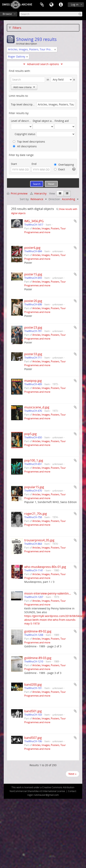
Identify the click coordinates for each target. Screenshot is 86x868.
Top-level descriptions (29, 142)
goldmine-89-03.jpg (38, 658)
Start (14, 164)
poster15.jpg (33, 274)
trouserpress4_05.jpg (39, 540)
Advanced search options (43, 64)
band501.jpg (33, 711)
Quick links (61, 5)
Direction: (55, 199)
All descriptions (25, 146)
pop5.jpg (30, 434)
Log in (75, 4)
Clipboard (42, 5)
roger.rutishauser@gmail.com (43, 795)
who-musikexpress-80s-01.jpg (45, 567)
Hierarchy (39, 193)
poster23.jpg (33, 327)
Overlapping (64, 165)
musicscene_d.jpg (37, 407)
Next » (72, 774)
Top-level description (23, 104)
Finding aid (62, 121)
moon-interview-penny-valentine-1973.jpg (54, 593)
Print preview (17, 193)
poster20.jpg (33, 301)
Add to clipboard (75, 221)
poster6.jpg (32, 248)
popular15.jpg (34, 487)
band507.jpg (33, 738)
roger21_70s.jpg (36, 514)
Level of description (22, 121)
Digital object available (43, 121)
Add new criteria (24, 87)
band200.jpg (33, 684)
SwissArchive (17, 5)
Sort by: (25, 199)
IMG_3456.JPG (34, 221)
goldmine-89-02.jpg (38, 631)
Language (51, 5)
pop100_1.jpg (34, 460)
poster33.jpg (33, 354)
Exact (59, 169)
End (34, 164)
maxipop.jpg (33, 381)
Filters (15, 28)
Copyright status (25, 134)
